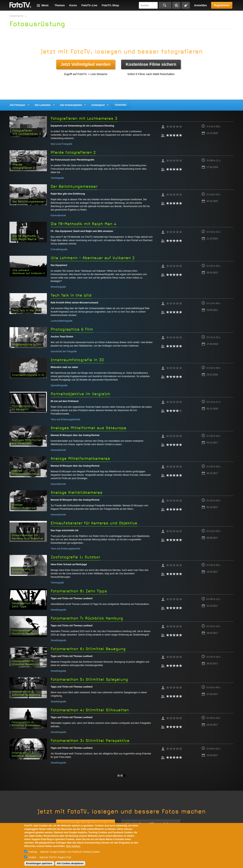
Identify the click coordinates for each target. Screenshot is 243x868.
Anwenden (121, 105)
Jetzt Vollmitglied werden (86, 64)
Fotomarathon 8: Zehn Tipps (79, 591)
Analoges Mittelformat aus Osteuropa (88, 428)
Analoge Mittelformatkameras (80, 459)
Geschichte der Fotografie (64, 351)
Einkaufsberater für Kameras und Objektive (94, 523)
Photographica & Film (72, 329)
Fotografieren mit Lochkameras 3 (84, 118)
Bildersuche (176, 5)
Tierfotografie (57, 178)
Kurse (73, 5)
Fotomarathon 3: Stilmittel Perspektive (90, 741)
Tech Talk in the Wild (71, 295)
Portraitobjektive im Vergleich (80, 394)
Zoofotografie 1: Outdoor (75, 557)
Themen (60, 5)
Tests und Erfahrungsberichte (65, 419)
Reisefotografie (58, 287)
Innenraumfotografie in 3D (77, 360)
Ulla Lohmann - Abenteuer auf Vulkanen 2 (93, 258)
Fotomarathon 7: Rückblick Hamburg (87, 618)
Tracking (33, 852)
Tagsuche (186, 5)
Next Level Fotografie (62, 144)
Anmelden (200, 5)
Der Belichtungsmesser (74, 186)
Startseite (16, 16)
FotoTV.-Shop (110, 5)
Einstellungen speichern (39, 863)
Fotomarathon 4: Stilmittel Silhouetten (90, 710)
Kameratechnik (58, 215)
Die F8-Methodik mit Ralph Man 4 (84, 224)
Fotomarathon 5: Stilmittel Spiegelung (89, 679)
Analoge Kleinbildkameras (77, 493)
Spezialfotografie (59, 385)
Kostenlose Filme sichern (151, 64)
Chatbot (32, 857)
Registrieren (222, 5)
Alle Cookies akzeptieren (70, 863)
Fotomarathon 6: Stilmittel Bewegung (88, 649)
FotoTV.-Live (89, 5)
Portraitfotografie (59, 249)
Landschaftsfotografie (62, 321)
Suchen (165, 5)
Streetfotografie (58, 610)
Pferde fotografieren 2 (73, 152)
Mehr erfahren (73, 846)
